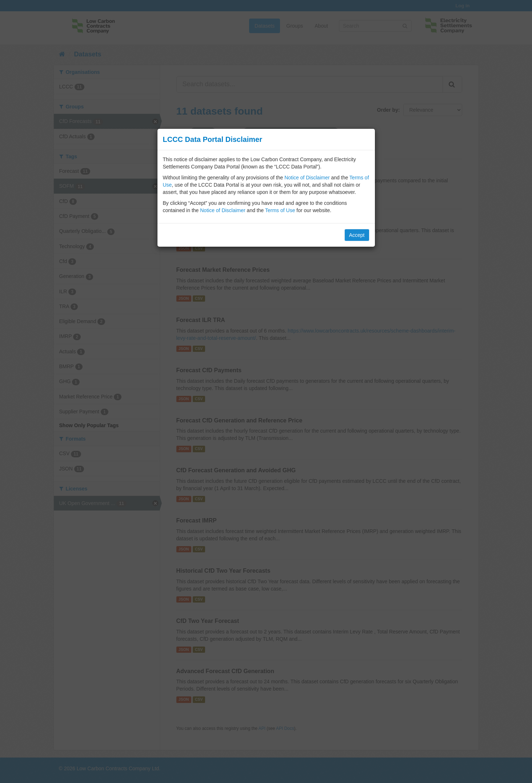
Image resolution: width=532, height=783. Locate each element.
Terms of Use (280, 210)
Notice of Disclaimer (307, 178)
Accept (357, 235)
